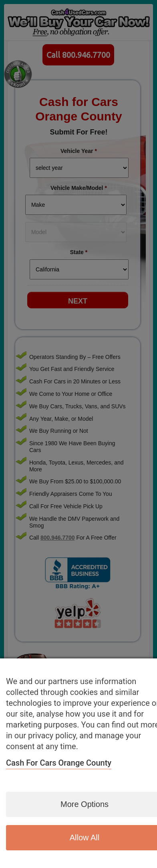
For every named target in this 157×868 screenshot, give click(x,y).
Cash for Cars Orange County (59, 763)
